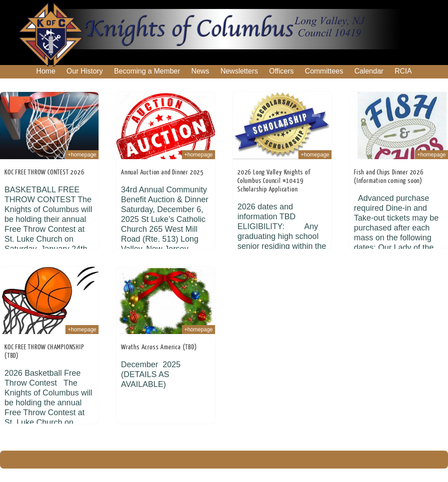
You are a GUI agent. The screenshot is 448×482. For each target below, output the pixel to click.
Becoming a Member (147, 71)
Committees (324, 71)
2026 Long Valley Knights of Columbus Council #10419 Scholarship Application (274, 181)
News (200, 71)
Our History (85, 71)
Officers (282, 71)
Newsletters (239, 71)
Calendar (369, 71)
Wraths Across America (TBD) (159, 347)
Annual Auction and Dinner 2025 (162, 172)
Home (46, 71)
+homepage (82, 155)
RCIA (403, 71)
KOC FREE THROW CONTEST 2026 (45, 172)
